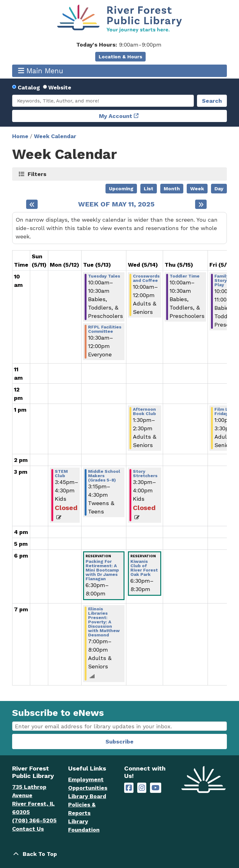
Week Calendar (55, 136)
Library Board (87, 796)
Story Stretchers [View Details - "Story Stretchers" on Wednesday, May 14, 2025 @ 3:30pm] (145, 473)
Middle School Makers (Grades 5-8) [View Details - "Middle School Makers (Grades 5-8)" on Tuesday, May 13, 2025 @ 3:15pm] (104, 476)
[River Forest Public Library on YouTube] (155, 788)
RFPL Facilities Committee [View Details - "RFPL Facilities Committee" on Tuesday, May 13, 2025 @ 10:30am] (105, 329)
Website (60, 87)
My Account (116, 116)
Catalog (29, 87)
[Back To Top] (119, 854)
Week (197, 189)
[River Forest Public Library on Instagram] (142, 788)
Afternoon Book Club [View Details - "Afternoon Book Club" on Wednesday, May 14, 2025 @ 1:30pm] (144, 411)
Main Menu (41, 71)
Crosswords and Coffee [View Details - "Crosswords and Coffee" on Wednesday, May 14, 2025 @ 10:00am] (146, 278)
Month (172, 189)
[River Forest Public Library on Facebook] (129, 788)
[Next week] (201, 204)
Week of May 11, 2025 (116, 204)
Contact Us (28, 829)
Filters (37, 174)
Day (219, 189)
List (149, 189)
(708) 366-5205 (34, 820)
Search (212, 101)
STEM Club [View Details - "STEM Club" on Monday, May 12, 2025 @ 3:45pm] (61, 473)
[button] (119, 45)
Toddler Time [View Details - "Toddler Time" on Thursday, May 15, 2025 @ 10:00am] (185, 276)
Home (20, 136)
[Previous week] (32, 204)
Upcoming (121, 189)
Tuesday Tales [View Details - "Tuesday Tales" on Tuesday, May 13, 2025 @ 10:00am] (104, 276)
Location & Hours (120, 57)
